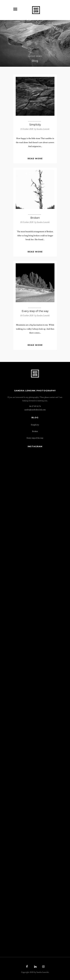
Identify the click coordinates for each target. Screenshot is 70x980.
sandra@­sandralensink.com (35, 410)
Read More (35, 159)
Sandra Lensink (43, 129)
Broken (35, 218)
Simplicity (35, 125)
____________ (35, 121)
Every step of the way (35, 311)
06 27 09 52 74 (35, 406)
